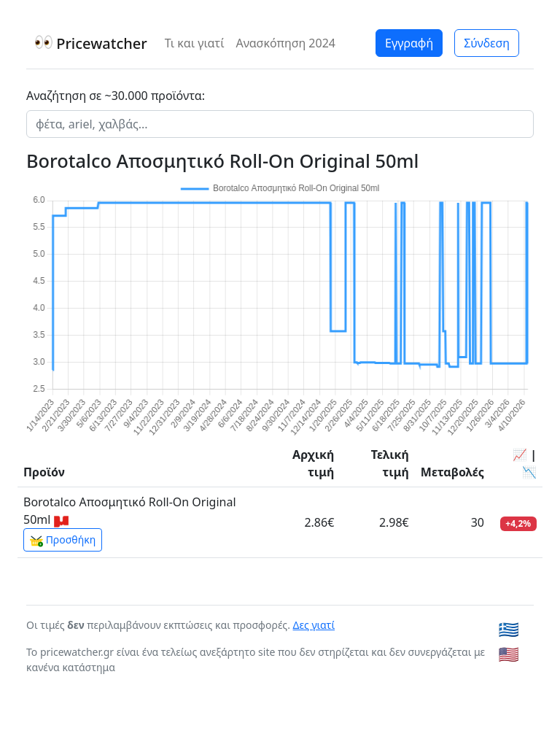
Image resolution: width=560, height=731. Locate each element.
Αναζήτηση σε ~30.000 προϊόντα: (116, 96)
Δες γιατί (314, 625)
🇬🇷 (509, 629)
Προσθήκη (63, 540)
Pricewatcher (91, 43)
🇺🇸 (509, 654)
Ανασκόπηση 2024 (285, 43)
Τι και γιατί (195, 43)
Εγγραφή (409, 43)
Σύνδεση (487, 43)
